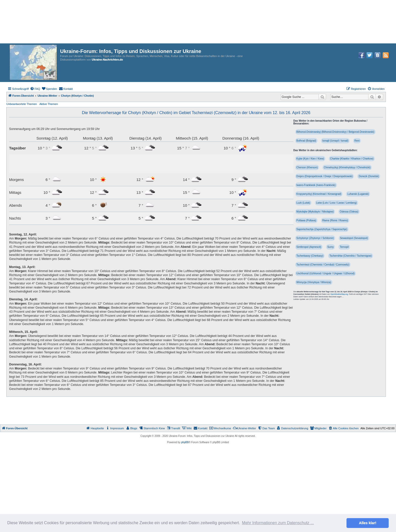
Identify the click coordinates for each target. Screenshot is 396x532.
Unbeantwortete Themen (22, 104)
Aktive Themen (49, 104)
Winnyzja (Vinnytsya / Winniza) (314, 282)
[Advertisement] (198, 411)
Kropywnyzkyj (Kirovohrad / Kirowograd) (319, 194)
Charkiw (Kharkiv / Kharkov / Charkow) (352, 159)
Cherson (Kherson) (307, 167)
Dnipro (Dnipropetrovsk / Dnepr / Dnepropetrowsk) (325, 176)
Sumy (331, 247)
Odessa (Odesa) (349, 212)
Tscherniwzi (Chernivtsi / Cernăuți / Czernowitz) (323, 265)
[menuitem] (35, 89)
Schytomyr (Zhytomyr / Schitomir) (315, 238)
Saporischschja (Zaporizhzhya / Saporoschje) (322, 229)
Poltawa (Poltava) (306, 220)
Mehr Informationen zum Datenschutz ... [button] (278, 523)
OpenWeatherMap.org (339, 294)
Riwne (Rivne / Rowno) (335, 220)
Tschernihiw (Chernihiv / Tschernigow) (351, 256)
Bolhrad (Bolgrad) (306, 141)
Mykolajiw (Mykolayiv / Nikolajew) (315, 212)
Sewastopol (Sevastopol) (354, 238)
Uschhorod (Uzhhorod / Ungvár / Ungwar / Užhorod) (326, 273)
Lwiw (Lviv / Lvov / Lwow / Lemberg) (337, 203)
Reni (357, 141)
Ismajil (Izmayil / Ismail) (335, 141)
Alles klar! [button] (368, 523)
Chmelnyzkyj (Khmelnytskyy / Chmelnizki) (347, 167)
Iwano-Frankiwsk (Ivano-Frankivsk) (316, 185)
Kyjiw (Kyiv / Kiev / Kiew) (310, 159)
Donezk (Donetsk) (369, 176)
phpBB (185, 442)
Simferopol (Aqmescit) (309, 247)
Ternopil (344, 247)
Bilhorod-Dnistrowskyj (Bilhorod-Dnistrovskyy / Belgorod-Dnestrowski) (335, 132)
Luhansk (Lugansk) (358, 194)
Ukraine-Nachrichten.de (107, 60)
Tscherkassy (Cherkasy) (310, 256)
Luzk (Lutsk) (303, 203)
